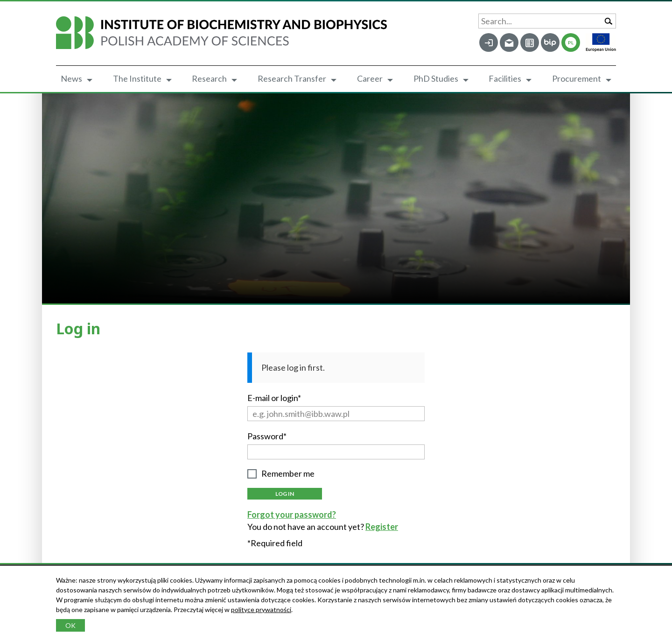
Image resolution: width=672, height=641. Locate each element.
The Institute (137, 78)
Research (209, 78)
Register (382, 527)
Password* (267, 436)
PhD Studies (436, 78)
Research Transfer (292, 78)
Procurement (577, 78)
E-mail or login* (274, 398)
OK (70, 625)
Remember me (288, 474)
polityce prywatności (261, 609)
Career (370, 78)
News (71, 78)
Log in (285, 494)
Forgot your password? (292, 514)
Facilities (505, 78)
